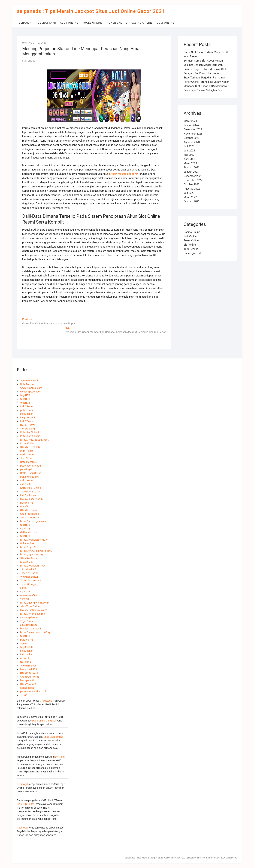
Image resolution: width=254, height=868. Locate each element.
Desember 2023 (193, 129)
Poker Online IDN (29, 477)
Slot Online (69, 23)
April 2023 (190, 159)
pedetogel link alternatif (33, 692)
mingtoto (25, 658)
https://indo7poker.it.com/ (35, 440)
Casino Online (142, 23)
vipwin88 (25, 529)
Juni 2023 (189, 151)
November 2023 (193, 134)
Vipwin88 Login (29, 666)
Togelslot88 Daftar (30, 492)
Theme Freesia (209, 858)
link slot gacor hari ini (32, 499)
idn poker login (28, 418)
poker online (27, 410)
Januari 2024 (191, 125)
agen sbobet (27, 688)
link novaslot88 (29, 669)
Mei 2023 (189, 155)
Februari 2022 (192, 201)
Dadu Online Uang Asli (44, 721)
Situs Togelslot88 (30, 514)
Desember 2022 (193, 176)
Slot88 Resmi (27, 425)
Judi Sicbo (26, 458)
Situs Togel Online (30, 606)
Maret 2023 (190, 163)
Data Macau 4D (29, 462)
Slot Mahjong (28, 429)
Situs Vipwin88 (28, 684)
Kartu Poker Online (31, 488)
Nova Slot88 (27, 443)
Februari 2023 (192, 167)
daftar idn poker (29, 532)
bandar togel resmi (31, 629)
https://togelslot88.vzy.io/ (34, 540)
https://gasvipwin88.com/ (35, 603)
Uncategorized (192, 253)
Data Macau (27, 384)
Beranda (25, 23)
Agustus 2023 (192, 142)
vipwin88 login (28, 584)
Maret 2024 (190, 121)
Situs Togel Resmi (30, 517)
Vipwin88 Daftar (29, 577)
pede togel (26, 469)
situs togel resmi (29, 617)
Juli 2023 (189, 146)
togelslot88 (26, 647)
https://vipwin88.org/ (32, 555)
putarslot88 (27, 640)
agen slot (25, 643)
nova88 (24, 506)
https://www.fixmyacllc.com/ (36, 551)
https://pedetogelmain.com (35, 521)
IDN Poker (60, 757)
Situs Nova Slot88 (30, 447)
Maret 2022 (190, 197)
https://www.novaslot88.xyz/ (36, 632)
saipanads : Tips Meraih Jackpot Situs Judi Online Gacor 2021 (91, 11)
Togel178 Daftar (29, 573)
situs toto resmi (29, 625)
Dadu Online (27, 455)
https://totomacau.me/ (33, 614)
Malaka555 (26, 562)
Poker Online (117, 23)
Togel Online (93, 23)
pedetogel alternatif (31, 466)
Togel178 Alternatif (31, 580)
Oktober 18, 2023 (34, 43)
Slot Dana (26, 662)
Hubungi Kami (46, 23)
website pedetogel (30, 392)
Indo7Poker (27, 406)
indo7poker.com (29, 495)
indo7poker (26, 414)
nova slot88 (27, 503)
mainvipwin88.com (31, 595)
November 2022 (193, 180)
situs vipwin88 (28, 569)
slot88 (24, 588)
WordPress (232, 858)
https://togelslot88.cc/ (33, 566)
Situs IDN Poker (29, 510)
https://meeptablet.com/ (124, 174)
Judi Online (166, 23)
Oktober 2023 (191, 138)
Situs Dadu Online (53, 737)
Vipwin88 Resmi (29, 380)
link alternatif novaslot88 (34, 610)
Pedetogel (47, 701)
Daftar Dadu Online (31, 473)
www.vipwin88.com (31, 388)
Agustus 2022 (192, 189)
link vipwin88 (27, 680)
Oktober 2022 (191, 184)
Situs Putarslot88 (30, 673)
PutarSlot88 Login (30, 432)
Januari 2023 (191, 172)
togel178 (25, 395)
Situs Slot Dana (29, 558)
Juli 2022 (189, 193)
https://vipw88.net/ (31, 547)
